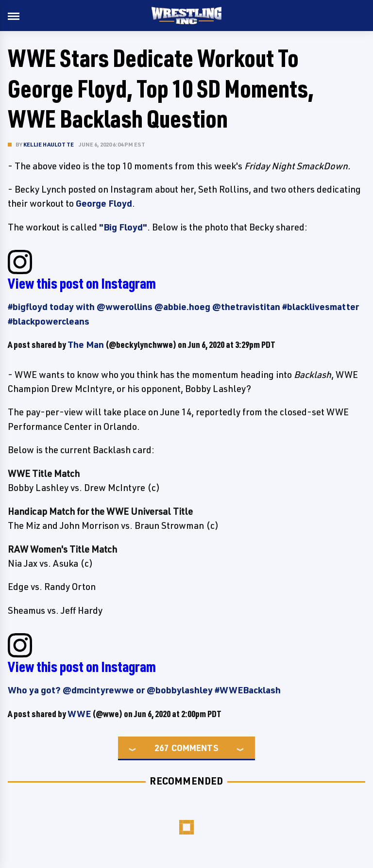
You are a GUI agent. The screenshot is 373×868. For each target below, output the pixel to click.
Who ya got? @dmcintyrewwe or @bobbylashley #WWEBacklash (144, 690)
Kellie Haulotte (49, 144)
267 (162, 748)
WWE (79, 714)
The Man (86, 344)
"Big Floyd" (123, 227)
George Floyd (104, 203)
